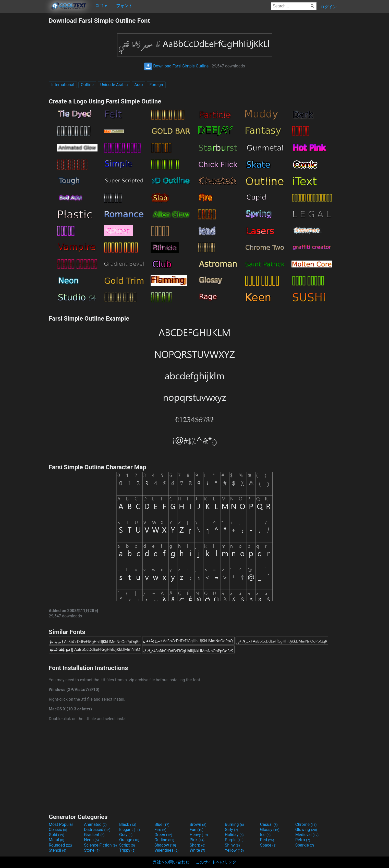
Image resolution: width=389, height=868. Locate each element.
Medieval (307, 835)
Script (127, 845)
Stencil (57, 850)
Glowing (306, 830)
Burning (234, 824)
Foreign (156, 85)
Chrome (306, 824)
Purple (234, 840)
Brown (198, 824)
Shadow (165, 845)
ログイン (329, 7)
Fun (197, 830)
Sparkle (305, 845)
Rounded (60, 845)
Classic (58, 830)
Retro (303, 840)
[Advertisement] (24, 93)
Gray (126, 835)
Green (163, 835)
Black (128, 824)
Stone (92, 850)
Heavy (199, 835)
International (63, 85)
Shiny (232, 845)
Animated (95, 824)
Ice (265, 835)
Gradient (94, 835)
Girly (232, 830)
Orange (129, 840)
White (197, 850)
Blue (162, 824)
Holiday (234, 835)
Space (268, 845)
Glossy (270, 830)
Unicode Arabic (114, 85)
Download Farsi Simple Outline (176, 66)
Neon (91, 840)
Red (267, 840)
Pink (197, 840)
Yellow (234, 850)
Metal (57, 840)
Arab (138, 85)
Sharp (198, 845)
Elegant (130, 830)
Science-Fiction (100, 845)
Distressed (97, 830)
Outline (87, 85)
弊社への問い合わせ (171, 862)
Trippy (127, 850)
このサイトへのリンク (216, 862)
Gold (57, 835)
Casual (269, 824)
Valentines (167, 850)
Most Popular (61, 824)
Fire (160, 830)
